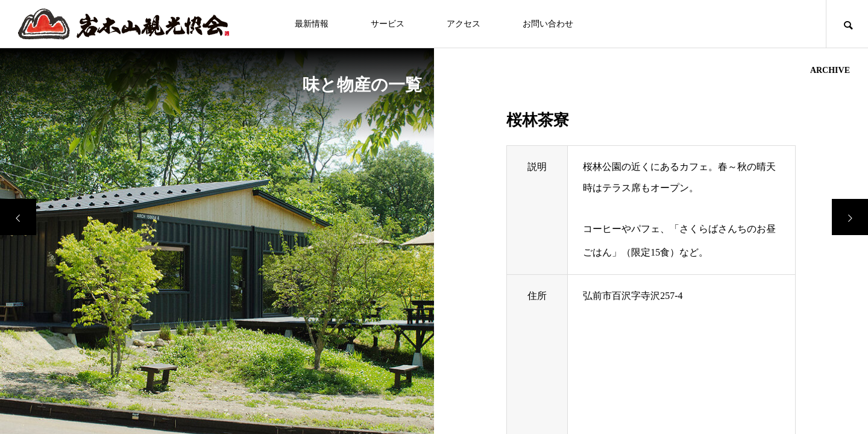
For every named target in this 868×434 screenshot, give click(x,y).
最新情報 (312, 24)
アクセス (464, 24)
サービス (388, 24)
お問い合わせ (548, 24)
